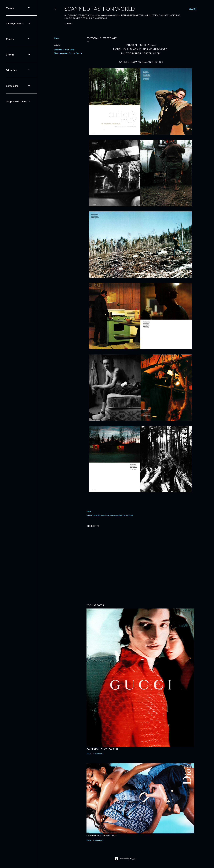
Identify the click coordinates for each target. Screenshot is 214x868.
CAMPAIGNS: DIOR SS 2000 (101, 835)
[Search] (193, 9)
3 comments (98, 754)
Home (69, 24)
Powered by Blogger (126, 859)
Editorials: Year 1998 (64, 49)
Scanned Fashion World (100, 9)
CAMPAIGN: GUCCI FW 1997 (102, 749)
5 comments (98, 840)
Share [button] (57, 38)
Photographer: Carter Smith (68, 53)
